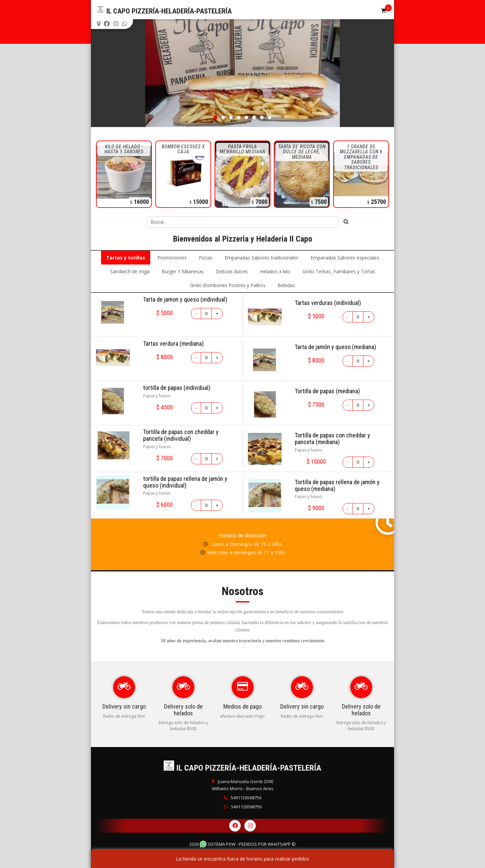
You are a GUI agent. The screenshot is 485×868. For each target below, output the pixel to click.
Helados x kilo (275, 271)
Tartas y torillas (126, 258)
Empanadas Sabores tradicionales (262, 258)
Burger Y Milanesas (183, 271)
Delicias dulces (232, 271)
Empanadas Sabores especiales (345, 258)
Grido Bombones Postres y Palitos (228, 285)
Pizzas (206, 258)
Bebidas (286, 285)
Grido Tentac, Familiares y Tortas (339, 271)
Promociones (172, 258)
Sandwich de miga (130, 271)
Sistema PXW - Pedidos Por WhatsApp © (248, 844)
